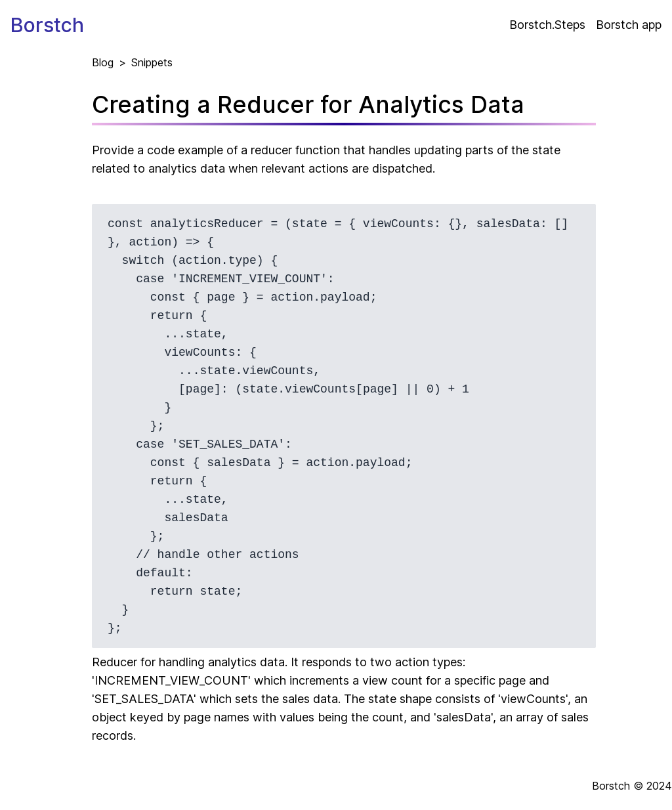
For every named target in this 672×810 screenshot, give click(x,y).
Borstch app (629, 25)
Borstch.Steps (547, 25)
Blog (103, 62)
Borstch (47, 25)
